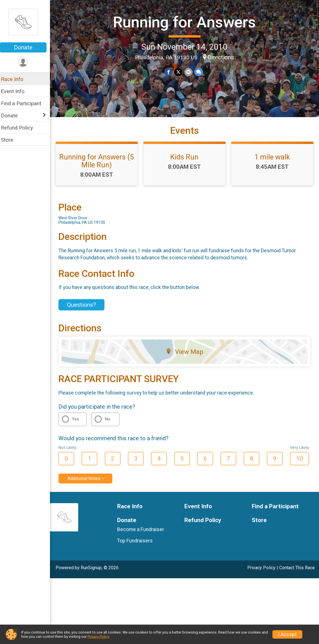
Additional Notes (88, 483)
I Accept (287, 634)
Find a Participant (25, 103)
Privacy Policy (261, 572)
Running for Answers (186, 22)
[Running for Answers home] (27, 22)
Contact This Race (297, 572)
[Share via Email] (190, 72)
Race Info (16, 79)
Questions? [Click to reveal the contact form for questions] (85, 309)
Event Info (16, 91)
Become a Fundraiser (143, 534)
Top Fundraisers (138, 545)
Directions (223, 57)
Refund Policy (21, 128)
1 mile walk (273, 161)
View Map (186, 356)
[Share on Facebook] (170, 72)
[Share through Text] (200, 72)
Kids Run (186, 161)
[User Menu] (27, 62)
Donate (27, 47)
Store (11, 140)
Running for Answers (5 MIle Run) (100, 165)
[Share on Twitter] (180, 72)
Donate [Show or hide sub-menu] (13, 116)
